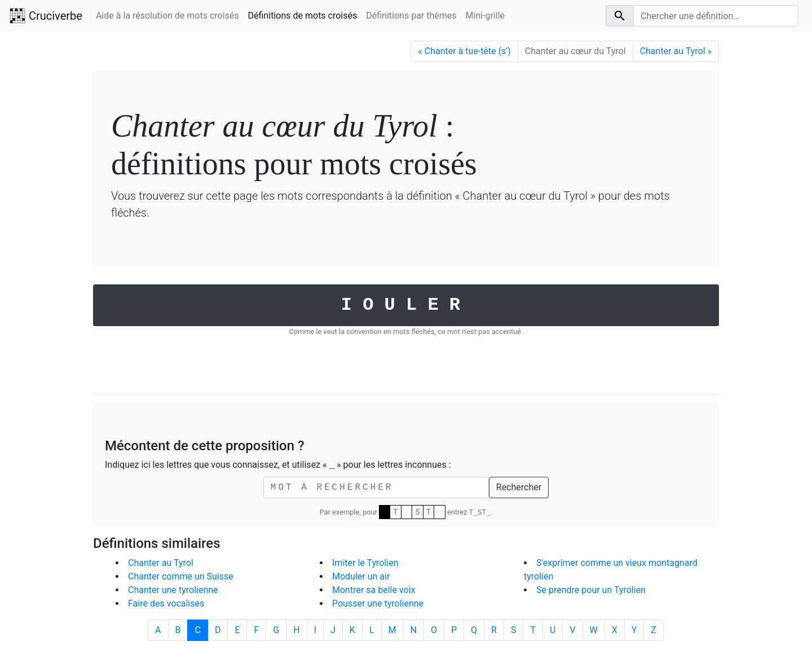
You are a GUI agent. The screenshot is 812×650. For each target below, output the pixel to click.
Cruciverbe (46, 16)
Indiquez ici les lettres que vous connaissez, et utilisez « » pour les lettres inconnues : (278, 465)
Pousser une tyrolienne (378, 603)
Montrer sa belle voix (374, 590)
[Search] (716, 16)
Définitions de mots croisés (303, 16)
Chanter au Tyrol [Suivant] (676, 51)
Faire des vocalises (166, 603)
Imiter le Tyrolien (365, 563)
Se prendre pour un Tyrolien (591, 590)
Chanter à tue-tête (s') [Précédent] (464, 51)
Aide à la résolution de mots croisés (167, 16)
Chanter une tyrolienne (173, 590)
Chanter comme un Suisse (181, 576)
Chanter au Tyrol (161, 563)
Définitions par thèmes (411, 16)
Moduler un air (361, 576)
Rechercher (519, 487)
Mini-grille (486, 16)
